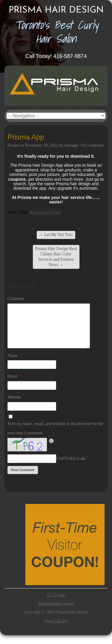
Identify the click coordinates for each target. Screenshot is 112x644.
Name (14, 356)
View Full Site (56, 621)
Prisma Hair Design (56, 10)
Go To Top (56, 595)
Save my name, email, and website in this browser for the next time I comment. (55, 428)
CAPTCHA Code (71, 459)
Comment (16, 299)
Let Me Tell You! (56, 235)
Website (14, 397)
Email (14, 376)
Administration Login (56, 604)
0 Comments (93, 145)
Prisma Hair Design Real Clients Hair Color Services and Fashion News (56, 257)
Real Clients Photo (46, 212)
